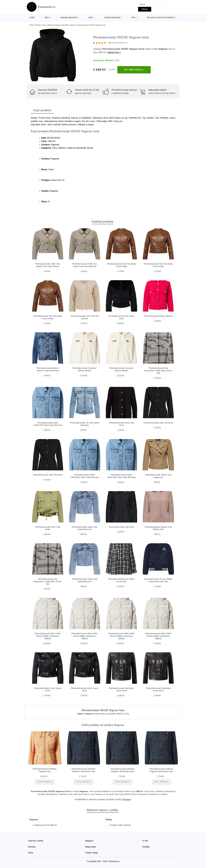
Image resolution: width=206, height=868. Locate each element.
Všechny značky (36, 841)
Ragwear (163, 49)
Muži (91, 18)
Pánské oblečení (112, 18)
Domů (32, 18)
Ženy (47, 18)
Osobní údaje (92, 853)
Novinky (32, 847)
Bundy (72, 25)
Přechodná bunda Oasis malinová (158, 316)
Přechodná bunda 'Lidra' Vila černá (158, 423)
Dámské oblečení (69, 18)
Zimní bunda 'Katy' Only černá (121, 527)
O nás (145, 841)
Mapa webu (91, 847)
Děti (134, 18)
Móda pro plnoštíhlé (62, 25)
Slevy (31, 853)
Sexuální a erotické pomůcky (161, 18)
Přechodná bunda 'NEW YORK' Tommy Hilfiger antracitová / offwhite (48, 636)
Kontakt (146, 847)
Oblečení (50, 25)
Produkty (38, 25)
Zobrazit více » (114, 52)
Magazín (89, 841)
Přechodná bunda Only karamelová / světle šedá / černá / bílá (158, 371)
